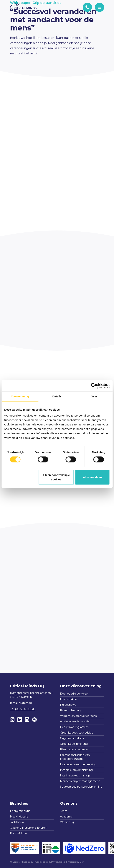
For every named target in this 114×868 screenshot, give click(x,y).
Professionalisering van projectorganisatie (75, 757)
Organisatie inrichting (74, 744)
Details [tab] (57, 396)
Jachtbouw (17, 822)
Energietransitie (20, 811)
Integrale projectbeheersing (78, 764)
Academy (66, 817)
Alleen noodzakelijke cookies (56, 477)
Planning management (75, 749)
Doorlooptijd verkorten (75, 694)
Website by (76, 862)
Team (64, 811)
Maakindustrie (19, 817)
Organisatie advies (72, 738)
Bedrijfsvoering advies (74, 727)
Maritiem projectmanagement (80, 781)
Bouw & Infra (18, 833)
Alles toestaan (92, 477)
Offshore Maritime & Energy (28, 828)
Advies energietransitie (75, 721)
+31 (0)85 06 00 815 (23, 709)
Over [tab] (94, 396)
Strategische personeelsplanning (81, 787)
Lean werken (68, 699)
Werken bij (67, 822)
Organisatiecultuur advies (76, 733)
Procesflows (68, 705)
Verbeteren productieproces (78, 716)
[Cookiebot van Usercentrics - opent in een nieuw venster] (94, 386)
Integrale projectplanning (76, 770)
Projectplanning (70, 710)
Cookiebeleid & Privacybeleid (50, 862)
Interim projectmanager (76, 776)
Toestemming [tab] (20, 396)
